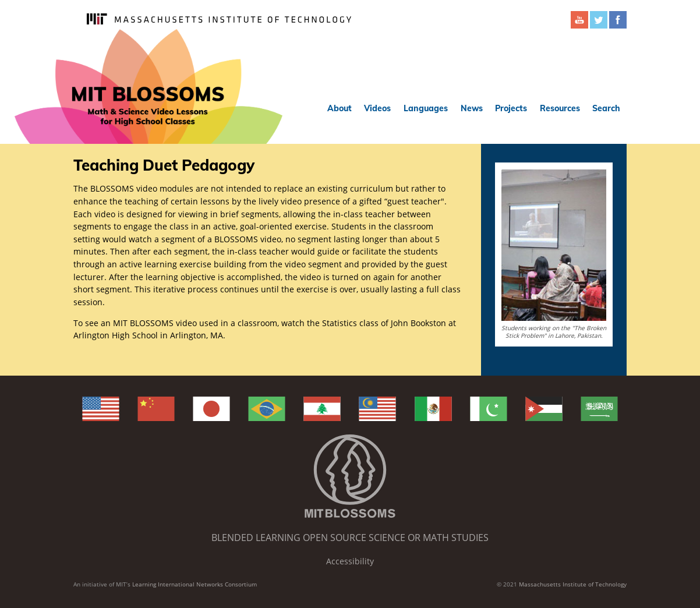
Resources (560, 108)
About (340, 108)
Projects (511, 108)
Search (606, 108)
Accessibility (350, 561)
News (472, 108)
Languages (426, 108)
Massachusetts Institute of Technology (573, 584)
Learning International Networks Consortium (195, 584)
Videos (377, 108)
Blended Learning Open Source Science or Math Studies (350, 538)
